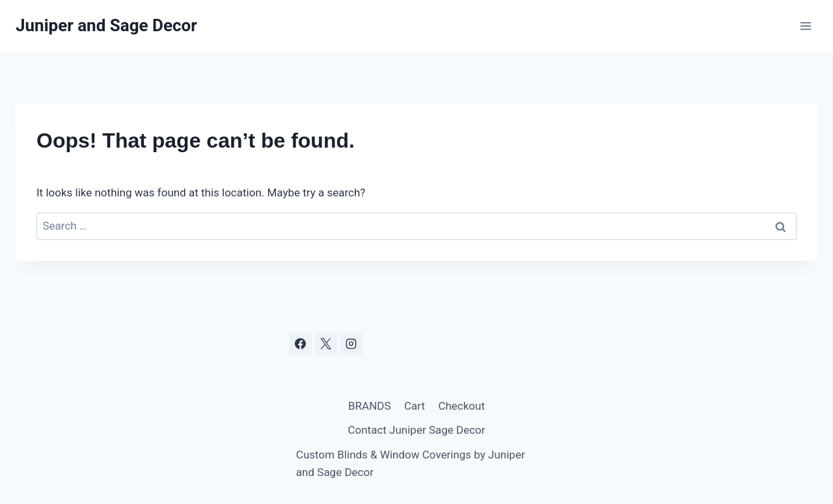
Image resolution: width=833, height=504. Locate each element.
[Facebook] (301, 344)
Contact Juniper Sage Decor (416, 430)
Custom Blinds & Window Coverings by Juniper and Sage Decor (411, 463)
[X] (326, 344)
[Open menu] (805, 26)
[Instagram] (351, 344)
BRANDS (370, 406)
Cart (415, 406)
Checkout (461, 406)
